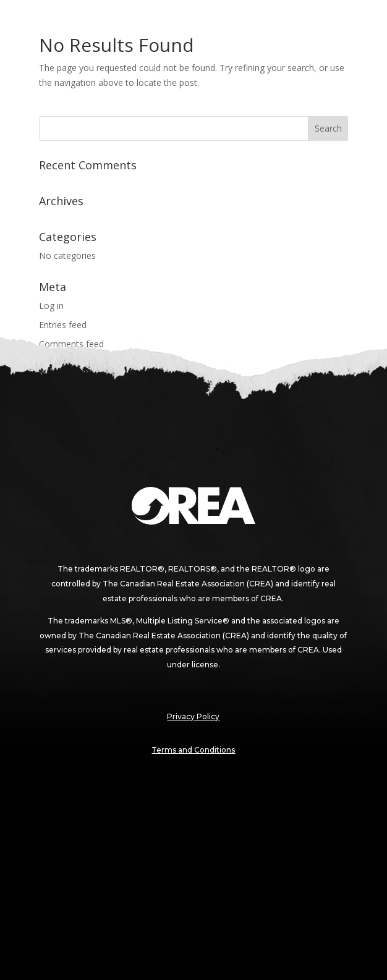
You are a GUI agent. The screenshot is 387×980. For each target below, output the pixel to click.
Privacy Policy (193, 716)
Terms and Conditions (193, 750)
